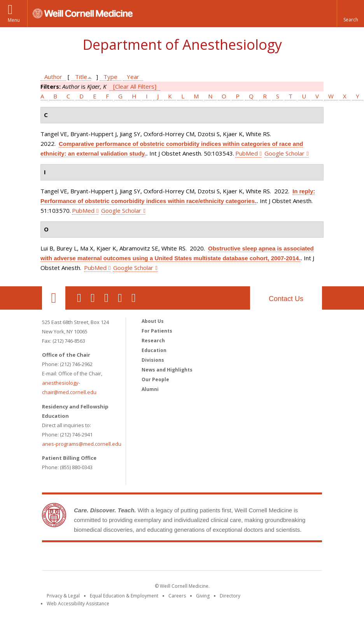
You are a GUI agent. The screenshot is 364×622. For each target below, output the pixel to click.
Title (81, 77)
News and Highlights (167, 370)
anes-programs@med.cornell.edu (82, 444)
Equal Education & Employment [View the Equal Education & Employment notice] (124, 596)
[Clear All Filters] (135, 86)
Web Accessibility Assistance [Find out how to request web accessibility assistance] (78, 604)
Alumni (150, 389)
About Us (153, 321)
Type (110, 77)
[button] (350, 14)
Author (53, 77)
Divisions (153, 360)
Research (153, 341)
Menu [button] (14, 20)
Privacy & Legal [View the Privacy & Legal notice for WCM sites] (63, 596)
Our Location (54, 298)
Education (154, 350)
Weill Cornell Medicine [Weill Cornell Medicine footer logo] (182, 558)
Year (133, 77)
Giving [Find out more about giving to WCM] (203, 596)
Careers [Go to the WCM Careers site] (177, 596)
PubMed (247, 153)
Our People (155, 379)
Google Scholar (284, 153)
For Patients (157, 331)
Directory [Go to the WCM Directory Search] (230, 596)
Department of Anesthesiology (182, 45)
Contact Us (286, 299)
